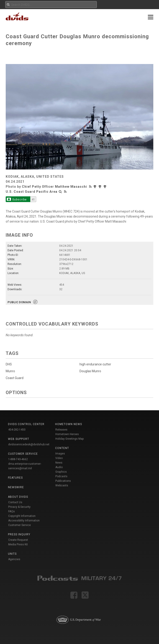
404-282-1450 (17, 430)
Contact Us (15, 502)
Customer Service (19, 525)
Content (62, 448)
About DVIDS (18, 497)
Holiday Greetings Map (70, 439)
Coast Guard (15, 378)
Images (60, 454)
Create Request (18, 540)
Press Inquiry (19, 534)
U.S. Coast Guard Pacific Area (32, 192)
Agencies (14, 559)
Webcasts (62, 485)
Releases (61, 430)
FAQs (12, 511)
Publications (63, 481)
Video (59, 458)
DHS (9, 364)
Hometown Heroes (67, 434)
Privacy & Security (19, 507)
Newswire (16, 487)
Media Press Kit (18, 544)
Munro (10, 371)
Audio (59, 467)
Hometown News (69, 424)
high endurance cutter (95, 364)
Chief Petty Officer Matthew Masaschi (54, 187)
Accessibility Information (24, 521)
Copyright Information (22, 516)
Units (12, 554)
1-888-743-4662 (18, 459)
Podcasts (61, 476)
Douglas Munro (90, 371)
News (59, 463)
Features (15, 478)
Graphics (61, 472)
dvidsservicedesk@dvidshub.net (29, 444)
